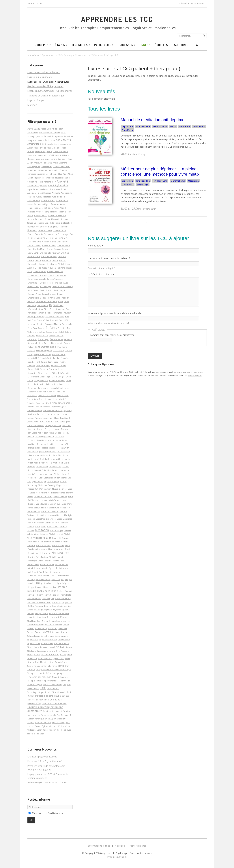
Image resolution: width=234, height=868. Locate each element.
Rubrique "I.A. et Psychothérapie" (45, 761)
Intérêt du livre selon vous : (102, 275)
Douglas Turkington (54, 313)
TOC (43, 688)
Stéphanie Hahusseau (37, 651)
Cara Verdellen (50, 234)
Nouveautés (60, 553)
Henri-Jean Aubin (45, 392)
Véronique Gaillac (43, 723)
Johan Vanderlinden (48, 452)
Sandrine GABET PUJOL (45, 632)
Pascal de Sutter (47, 565)
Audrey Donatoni (43, 197)
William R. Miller (35, 730)
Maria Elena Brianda (57, 493)
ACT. (63, 133)
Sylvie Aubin (59, 658)
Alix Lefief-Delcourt (53, 155)
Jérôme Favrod (34, 448)
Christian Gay (54, 253)
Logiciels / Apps (36, 100)
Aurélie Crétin (34, 200)
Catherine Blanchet (45, 238)
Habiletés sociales (57, 381)
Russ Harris (53, 628)
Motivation (49, 542)
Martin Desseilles (64, 519)
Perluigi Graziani (50, 576)
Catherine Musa (34, 242)
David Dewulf (33, 290)
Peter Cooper (58, 580)
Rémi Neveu (42, 621)
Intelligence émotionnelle (59, 403)
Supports (181, 45)
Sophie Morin (64, 640)
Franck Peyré (58, 351)
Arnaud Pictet (60, 189)
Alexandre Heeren (35, 155)
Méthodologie (56, 530)
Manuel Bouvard (59, 489)
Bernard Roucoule (35, 219)
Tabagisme (52, 666)
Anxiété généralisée (58, 186)
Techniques (81, 45)
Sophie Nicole (34, 643)
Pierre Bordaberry (35, 595)
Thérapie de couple (36, 673)
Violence (53, 726)
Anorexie (39, 182)
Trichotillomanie (59, 692)
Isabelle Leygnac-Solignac (54, 407)
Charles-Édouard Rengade (58, 249)
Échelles (161, 45)
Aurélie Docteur (48, 200)
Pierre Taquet (48, 599)
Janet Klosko (33, 422)
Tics (64, 685)
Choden (43, 253)
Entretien (62, 328)
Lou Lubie (43, 474)
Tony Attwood (53, 688)
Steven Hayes (33, 647)
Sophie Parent (47, 643)
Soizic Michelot (62, 636)
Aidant (30, 148)
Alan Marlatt (40, 151)
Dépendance (42, 305)
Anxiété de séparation (37, 186)
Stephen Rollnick (61, 643)
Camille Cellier (60, 230)
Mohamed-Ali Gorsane (59, 538)
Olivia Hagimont (56, 557)
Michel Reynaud (56, 534)
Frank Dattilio (41, 362)
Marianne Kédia (60, 496)
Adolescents (63, 140)
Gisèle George (58, 377)
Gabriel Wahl (33, 369)
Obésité (31, 557)
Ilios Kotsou (33, 399)
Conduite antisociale (37, 279)
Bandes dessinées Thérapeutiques (45, 86)
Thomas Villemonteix (52, 685)
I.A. (197, 45)
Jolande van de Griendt (38, 455)
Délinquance (64, 301)
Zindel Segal (128, 130)
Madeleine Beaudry (47, 485)
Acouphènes (57, 136)
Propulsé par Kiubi (117, 857)
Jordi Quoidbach (42, 459)
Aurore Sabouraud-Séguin (39, 204)
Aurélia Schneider (60, 197)
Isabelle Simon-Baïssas (53, 411)
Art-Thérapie (46, 193)
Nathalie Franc (58, 546)
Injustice (31, 403)
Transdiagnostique (36, 692)
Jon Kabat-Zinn (160, 181)
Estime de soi (42, 336)
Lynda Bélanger (39, 482)
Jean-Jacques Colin (53, 426)
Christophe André (43, 260)
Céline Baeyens (64, 242)
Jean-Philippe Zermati (44, 437)
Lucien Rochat (60, 478)
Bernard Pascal (41, 215)
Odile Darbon (42, 557)
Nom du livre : (96, 246)
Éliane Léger (43, 339)
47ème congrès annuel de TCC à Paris (47, 783)
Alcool (49, 151)
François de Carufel (42, 354)
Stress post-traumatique (46, 655)
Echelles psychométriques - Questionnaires (50, 91)
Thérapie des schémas (39, 677)
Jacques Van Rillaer (51, 418)
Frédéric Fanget (43, 366)
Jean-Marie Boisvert (60, 429)
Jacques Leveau (60, 414)
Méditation (184, 126)
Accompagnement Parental (39, 136)
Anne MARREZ (55, 170)
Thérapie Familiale (60, 677)
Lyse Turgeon (53, 482)
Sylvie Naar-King (42, 662)
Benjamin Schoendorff (54, 212)
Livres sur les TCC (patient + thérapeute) (134, 69)
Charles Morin (39, 249)
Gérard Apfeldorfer (48, 369)
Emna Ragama (39, 328)
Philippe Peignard (62, 583)
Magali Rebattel (63, 485)
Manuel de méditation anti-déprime (153, 120)
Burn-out (32, 230)
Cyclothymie (33, 283)
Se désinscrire (55, 813)
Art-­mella (56, 193)
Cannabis (39, 234)
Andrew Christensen (43, 163)
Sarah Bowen (61, 632)
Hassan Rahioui (56, 388)
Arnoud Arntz (33, 193)
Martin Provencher (35, 523)
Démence (32, 305)
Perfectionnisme (35, 576)
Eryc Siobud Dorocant (44, 332)
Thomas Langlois (35, 685)
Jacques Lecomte (45, 414)
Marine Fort (65, 508)
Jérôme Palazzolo (49, 448)
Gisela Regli (45, 377)
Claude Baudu (41, 268)
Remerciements (138, 846)
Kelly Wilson (46, 463)
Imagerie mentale (47, 399)
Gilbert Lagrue (44, 373)
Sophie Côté (33, 640)
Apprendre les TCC (117, 19)
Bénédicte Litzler (52, 223)
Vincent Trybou (41, 726)
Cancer (30, 234)
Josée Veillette (57, 459)
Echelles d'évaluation (55, 317)
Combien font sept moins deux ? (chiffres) (112, 335)
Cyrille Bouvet (61, 283)
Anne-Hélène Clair (54, 174)
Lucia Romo (33, 478)
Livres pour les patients (40, 77)
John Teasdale (143, 126)
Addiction (50, 140)
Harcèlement (43, 388)
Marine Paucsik (34, 511)
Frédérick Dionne (59, 366)
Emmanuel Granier (35, 324)
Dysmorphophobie (36, 317)
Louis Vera (67, 474)
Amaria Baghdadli (59, 159)
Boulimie (44, 227)
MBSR (43, 526)
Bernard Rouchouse (57, 215)
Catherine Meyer (62, 238)
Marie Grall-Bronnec (53, 500)
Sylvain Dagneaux (45, 658)
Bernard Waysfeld (52, 219)
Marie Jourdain (42, 504)
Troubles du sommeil (53, 711)
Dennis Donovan (49, 294)
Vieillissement (58, 723)
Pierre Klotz (66, 595)
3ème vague (34, 129)
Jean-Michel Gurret (53, 433)
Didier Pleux (49, 309)
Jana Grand (65, 418)
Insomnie (40, 403)
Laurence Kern (55, 467)
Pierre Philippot (34, 599)
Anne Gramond (41, 170)
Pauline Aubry (56, 572)
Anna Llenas (47, 166)
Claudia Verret (40, 271)
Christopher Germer (36, 264)
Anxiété (62, 181)
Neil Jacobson (41, 549)
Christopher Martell (55, 264)
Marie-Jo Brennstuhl (50, 508)
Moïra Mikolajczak (35, 542)
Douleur (67, 313)
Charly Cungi (33, 253)
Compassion (60, 275)
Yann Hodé (61, 730)
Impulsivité (61, 399)
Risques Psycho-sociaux (59, 621)
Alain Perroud (40, 148)
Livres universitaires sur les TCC (44, 72)
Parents (56, 561)
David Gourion (47, 290)
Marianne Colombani (43, 496)
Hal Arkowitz (39, 384)
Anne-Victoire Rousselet (53, 178)
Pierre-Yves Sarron (63, 599)
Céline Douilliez (49, 245)
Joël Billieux (33, 452)
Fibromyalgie (57, 343)
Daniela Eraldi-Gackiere (63, 286)
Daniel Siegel (46, 286)
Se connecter (198, 4)
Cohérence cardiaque (37, 275)
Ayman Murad (60, 208)
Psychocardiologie (43, 606)
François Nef (33, 358)
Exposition (32, 339)
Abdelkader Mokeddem (49, 133)
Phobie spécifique (47, 591)
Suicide (63, 655)
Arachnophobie (46, 189)
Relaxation (41, 617)
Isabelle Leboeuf (35, 407)
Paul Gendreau (63, 568)
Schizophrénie (34, 636)
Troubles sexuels (48, 715)
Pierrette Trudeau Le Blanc (39, 602)
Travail (48, 692)
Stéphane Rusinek (48, 647)
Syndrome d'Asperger (37, 666)
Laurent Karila (40, 470)
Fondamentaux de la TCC (48, 347)
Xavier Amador (49, 730)
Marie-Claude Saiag (58, 504)
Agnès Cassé (53, 144)
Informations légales (99, 846)
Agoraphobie (65, 144)
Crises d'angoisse (55, 279)
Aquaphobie (33, 189)
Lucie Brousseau (46, 478)
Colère (51, 275)
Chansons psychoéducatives (42, 757)
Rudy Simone (41, 628)
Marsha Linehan (56, 515)
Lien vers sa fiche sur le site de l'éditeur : (110, 258)
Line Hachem (53, 470)
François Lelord (59, 354)
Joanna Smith (63, 448)
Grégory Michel (41, 381)
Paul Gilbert (33, 572)
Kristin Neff (58, 463)
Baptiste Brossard (35, 212)
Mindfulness (199, 126)
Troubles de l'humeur (37, 700)
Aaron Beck (46, 129)
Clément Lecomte (55, 271)
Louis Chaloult (55, 474)
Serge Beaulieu (47, 636)
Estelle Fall (60, 332)
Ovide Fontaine (45, 561)
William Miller (64, 726)
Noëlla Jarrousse (43, 553)
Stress (30, 655)
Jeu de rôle (64, 444)
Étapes (61, 45)
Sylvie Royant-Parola (58, 662)
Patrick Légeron (48, 568)
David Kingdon (61, 290)
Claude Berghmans (57, 268)
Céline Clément (34, 245)
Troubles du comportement (54, 703)
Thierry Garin (64, 681)
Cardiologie (63, 234)
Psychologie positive (62, 606)
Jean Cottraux (47, 422)
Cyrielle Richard (47, 283)
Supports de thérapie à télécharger (46, 96)
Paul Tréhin (44, 572)
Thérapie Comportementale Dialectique (54, 670)
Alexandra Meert (61, 151)
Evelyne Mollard (56, 336)
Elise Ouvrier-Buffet (41, 320)
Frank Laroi (53, 362)
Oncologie (32, 561)
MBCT (173, 126)
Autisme (55, 204)
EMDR (66, 320)
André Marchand (60, 163)
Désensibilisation (35, 309)
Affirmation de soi (37, 144)
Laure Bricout (42, 467)
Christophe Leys (59, 260)
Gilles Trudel (33, 377)
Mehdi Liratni (53, 526)
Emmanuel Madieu (53, 324)
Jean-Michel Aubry (35, 433)
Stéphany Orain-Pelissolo (58, 651)
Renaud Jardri (53, 617)
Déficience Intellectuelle (46, 301)
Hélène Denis (63, 396)
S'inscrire (184, 4)
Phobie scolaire (50, 587)
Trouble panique (62, 696)
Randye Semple (41, 614)
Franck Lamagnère (44, 351)
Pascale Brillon (61, 565)
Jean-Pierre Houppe (46, 440)
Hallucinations (52, 384)
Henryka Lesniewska (47, 396)
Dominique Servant (36, 313)
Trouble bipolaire (44, 696)
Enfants (51, 328)
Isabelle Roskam (35, 411)
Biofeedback (67, 223)
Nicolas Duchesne (56, 549)
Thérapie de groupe (55, 673)
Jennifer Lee (53, 444)
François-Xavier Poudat (49, 358)
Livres (145, 45)
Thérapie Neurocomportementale (42, 681)
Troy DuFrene (63, 715)
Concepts (43, 45)
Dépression (127, 126)
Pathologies (104, 45)
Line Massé (64, 470)
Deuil (58, 298)
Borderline (33, 227)
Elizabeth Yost (56, 320)
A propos (120, 846)
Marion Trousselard (50, 511)
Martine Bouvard (52, 523)
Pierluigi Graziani (64, 591)
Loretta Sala (32, 474)
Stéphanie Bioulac (64, 647)
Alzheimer (46, 159)
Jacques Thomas (34, 418)
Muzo (58, 542)
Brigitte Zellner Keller (60, 227)
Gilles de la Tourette (61, 373)
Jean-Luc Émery (44, 429)
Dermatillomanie (47, 298)
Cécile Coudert (49, 242)
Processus (127, 45)
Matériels (32, 105)
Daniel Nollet (33, 286)
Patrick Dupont (34, 568)
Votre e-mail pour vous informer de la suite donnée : (115, 313)
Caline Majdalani (45, 230)
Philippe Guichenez (45, 583)
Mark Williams (160, 126)
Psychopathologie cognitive (40, 610)
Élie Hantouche (56, 339)
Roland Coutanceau (53, 625)
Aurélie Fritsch (62, 200)
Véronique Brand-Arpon (45, 719)
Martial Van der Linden (46, 519)
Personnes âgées (43, 580)
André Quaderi (34, 166)
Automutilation (46, 208)
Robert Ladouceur (35, 625)
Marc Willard (41, 493)
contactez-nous (195, 376)
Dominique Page (63, 309)
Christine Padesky (49, 257)
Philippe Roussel (35, 587)
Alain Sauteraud (54, 148)
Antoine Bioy (50, 182)
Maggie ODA (33, 489)
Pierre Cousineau (52, 595)
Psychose (57, 610)
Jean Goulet (60, 422)
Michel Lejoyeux (41, 534)
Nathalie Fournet (43, 546)
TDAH (61, 666)
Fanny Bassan (44, 343)
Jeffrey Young (41, 444)
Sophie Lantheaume (48, 640)
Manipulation (45, 489)
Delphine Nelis (34, 294)
